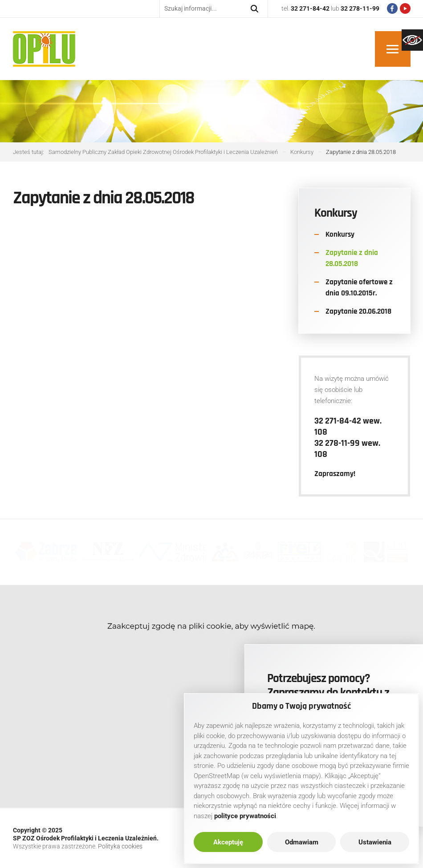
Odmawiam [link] (302, 842)
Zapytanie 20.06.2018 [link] (358, 311)
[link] (412, 40)
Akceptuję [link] (228, 842)
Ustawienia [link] (375, 842)
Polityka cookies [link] (120, 846)
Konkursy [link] (340, 234)
